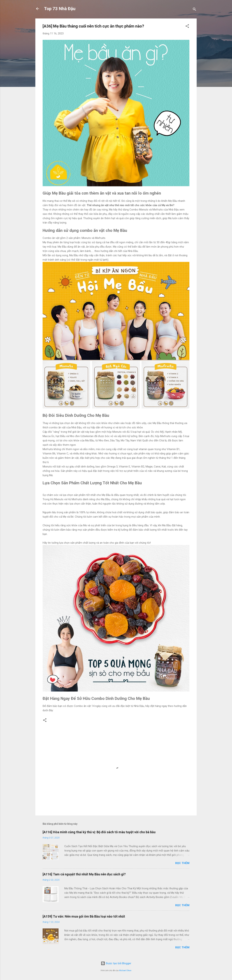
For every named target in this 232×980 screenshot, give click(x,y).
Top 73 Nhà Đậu (60, 9)
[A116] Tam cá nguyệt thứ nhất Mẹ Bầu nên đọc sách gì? (84, 874)
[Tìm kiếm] (194, 10)
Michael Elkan (125, 970)
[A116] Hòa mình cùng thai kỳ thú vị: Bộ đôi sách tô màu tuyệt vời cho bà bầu (99, 832)
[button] (187, 27)
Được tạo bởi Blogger (116, 963)
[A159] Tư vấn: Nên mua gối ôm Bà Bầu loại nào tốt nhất (84, 916)
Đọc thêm (182, 863)
